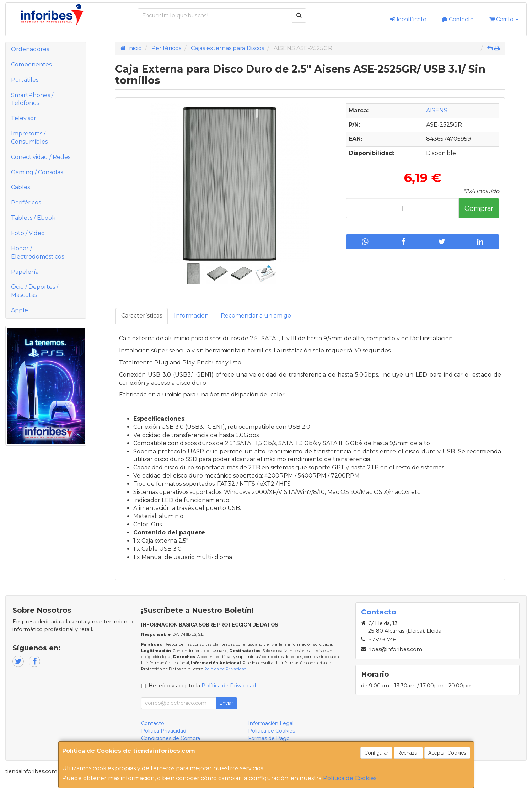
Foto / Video (28, 233)
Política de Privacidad (225, 669)
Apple (20, 310)
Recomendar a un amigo (256, 316)
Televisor (24, 118)
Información (191, 316)
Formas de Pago (269, 738)
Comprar (479, 208)
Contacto (458, 19)
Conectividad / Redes (41, 157)
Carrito (504, 19)
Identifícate (408, 19)
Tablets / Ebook (33, 218)
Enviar (226, 703)
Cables (20, 187)
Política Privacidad (164, 731)
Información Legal (271, 723)
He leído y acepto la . (203, 686)
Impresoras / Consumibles (29, 138)
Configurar (376, 753)
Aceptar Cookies (447, 753)
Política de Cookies (350, 778)
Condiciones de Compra (171, 738)
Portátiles (25, 80)
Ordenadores (30, 49)
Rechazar (408, 753)
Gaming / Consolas (37, 172)
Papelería (25, 272)
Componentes (31, 65)
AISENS (437, 110)
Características (142, 316)
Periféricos (26, 203)
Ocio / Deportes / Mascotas (35, 291)
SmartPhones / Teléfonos (32, 99)
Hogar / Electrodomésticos (37, 252)
